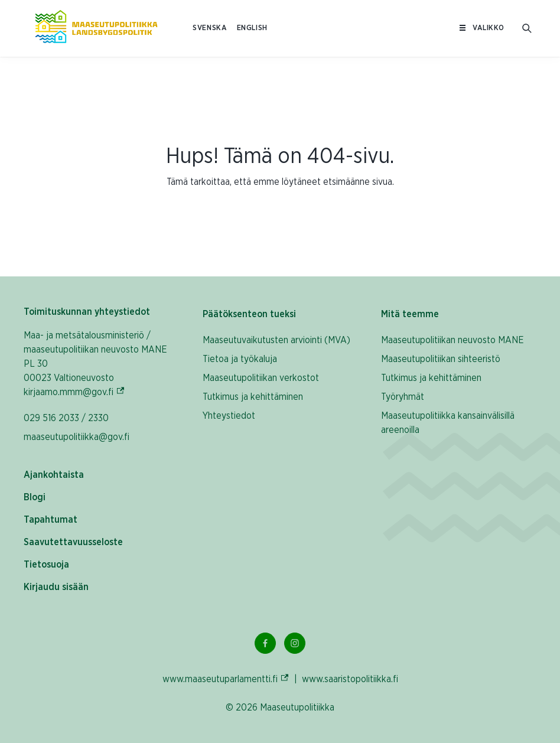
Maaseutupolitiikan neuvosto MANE (452, 340)
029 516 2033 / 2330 (66, 418)
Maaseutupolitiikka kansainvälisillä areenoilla (448, 423)
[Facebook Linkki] (265, 643)
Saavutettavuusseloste (73, 542)
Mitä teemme (410, 314)
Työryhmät (403, 397)
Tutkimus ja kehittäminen (253, 397)
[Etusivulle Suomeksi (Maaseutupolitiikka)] (96, 28)
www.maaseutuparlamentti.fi (226, 679)
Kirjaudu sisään (56, 587)
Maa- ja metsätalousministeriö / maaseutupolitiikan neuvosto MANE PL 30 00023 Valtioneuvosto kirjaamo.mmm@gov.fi (101, 364)
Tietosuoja (46, 565)
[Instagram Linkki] (295, 643)
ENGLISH (252, 28)
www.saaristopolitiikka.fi (350, 679)
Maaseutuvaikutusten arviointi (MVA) (276, 340)
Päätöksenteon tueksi (249, 314)
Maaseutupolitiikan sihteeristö (441, 359)
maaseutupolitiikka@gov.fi (76, 437)
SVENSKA (210, 28)
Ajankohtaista (54, 475)
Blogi (35, 497)
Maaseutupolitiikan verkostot (261, 378)
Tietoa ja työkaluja (240, 359)
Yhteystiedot (229, 416)
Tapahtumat (51, 520)
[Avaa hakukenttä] (527, 28)
